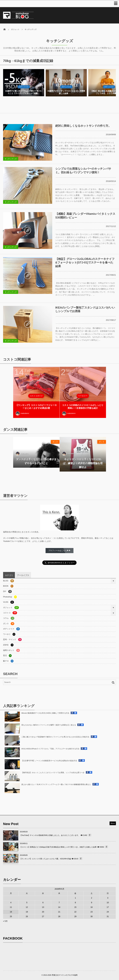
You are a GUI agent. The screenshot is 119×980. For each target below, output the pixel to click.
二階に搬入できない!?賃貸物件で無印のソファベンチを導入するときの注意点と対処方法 (55, 737)
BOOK (8, 586)
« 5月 (5, 921)
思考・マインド (12, 640)
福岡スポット (11, 650)
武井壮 (8, 645)
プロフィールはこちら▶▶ (59, 550)
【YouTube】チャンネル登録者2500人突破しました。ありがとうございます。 (50, 835)
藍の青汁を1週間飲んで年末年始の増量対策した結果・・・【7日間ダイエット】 (24, 92)
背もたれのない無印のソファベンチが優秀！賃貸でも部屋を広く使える (49, 725)
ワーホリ (9, 634)
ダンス (55, 442)
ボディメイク (24, 87)
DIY (7, 592)
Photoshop (10, 597)
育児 (7, 656)
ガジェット (11, 608)
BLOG (9, 581)
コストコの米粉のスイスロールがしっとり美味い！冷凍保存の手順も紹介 (83, 407)
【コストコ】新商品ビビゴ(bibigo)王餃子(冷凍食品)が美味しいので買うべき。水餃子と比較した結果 (58, 847)
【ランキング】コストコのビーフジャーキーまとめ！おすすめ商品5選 (36, 407)
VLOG (9, 602)
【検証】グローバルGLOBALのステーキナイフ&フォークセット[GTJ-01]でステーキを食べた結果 (85, 263)
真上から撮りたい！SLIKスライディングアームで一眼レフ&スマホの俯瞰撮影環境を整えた (56, 784)
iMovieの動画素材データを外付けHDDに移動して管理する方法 (45, 713)
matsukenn (22, 413)
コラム (9, 618)
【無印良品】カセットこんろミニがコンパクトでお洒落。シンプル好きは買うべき (53, 773)
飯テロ (8, 661)
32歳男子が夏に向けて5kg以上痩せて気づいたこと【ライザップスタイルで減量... (66, 92)
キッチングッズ (11, 159)
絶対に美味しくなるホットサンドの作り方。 (83, 126)
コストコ (10, 613)
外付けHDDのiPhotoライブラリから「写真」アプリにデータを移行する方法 (50, 749)
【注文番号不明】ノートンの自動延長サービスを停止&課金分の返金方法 (49, 761)
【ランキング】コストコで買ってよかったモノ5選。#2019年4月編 (45, 859)
